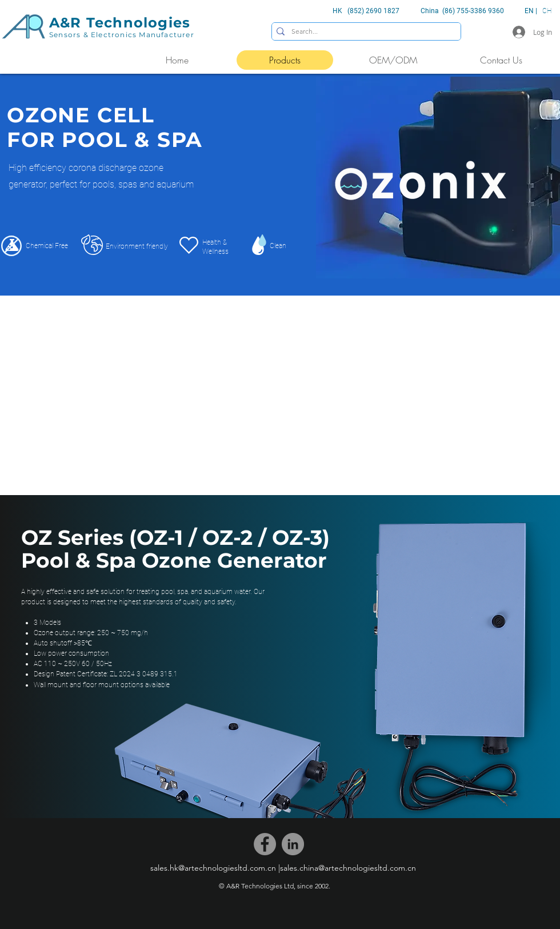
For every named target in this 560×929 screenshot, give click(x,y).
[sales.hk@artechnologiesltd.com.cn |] (215, 868)
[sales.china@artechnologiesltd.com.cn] (348, 868)
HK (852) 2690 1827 (366, 11)
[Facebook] (265, 844)
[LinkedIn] (293, 844)
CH (547, 11)
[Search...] (364, 31)
